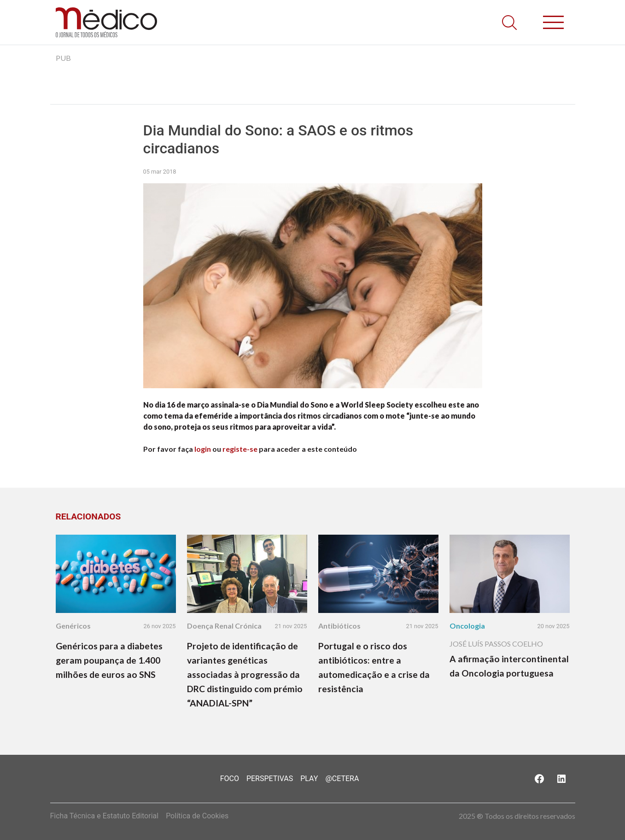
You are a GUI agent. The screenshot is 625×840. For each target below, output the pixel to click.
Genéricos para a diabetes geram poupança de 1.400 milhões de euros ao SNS (109, 660)
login (203, 449)
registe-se (240, 449)
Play (309, 779)
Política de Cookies (197, 816)
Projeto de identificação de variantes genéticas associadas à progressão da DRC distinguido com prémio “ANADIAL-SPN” (245, 674)
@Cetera (342, 779)
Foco (230, 779)
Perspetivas (270, 779)
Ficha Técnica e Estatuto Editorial (105, 816)
